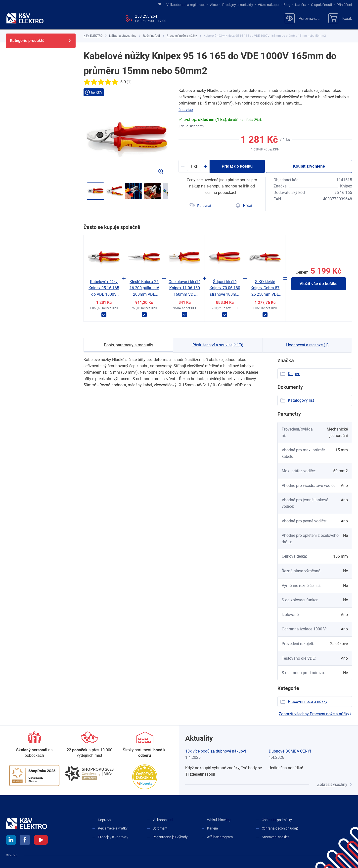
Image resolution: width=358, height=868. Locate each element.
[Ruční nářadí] (151, 36)
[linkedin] (11, 841)
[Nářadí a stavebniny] (123, 36)
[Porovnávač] (302, 18)
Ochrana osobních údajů (280, 828)
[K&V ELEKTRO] (25, 18)
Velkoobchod (163, 820)
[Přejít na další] (165, 191)
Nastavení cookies (276, 837)
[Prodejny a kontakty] (89, 745)
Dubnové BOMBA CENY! (290, 751)
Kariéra (301, 5)
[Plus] (205, 166)
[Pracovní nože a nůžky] (182, 36)
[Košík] (340, 18)
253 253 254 (146, 16)
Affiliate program (220, 837)
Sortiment (160, 828)
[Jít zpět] (89, 191)
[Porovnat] (200, 206)
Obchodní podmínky (277, 820)
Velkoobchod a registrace (186, 5)
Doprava (104, 820)
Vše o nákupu (268, 5)
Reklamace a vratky (113, 828)
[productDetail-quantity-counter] (194, 166)
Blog (287, 5)
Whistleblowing (219, 820)
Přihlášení (343, 5)
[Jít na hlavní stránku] (160, 4)
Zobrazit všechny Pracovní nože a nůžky (315, 714)
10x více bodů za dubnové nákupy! (216, 751)
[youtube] (41, 841)
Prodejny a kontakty (238, 5)
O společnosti (321, 5)
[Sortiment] (145, 745)
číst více (186, 110)
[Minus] (183, 166)
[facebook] (25, 841)
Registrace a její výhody (170, 837)
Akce (214, 5)
